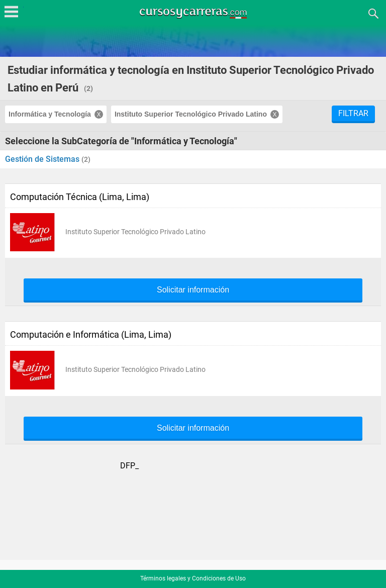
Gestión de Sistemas (43, 159)
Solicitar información (193, 290)
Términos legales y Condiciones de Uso (193, 578)
